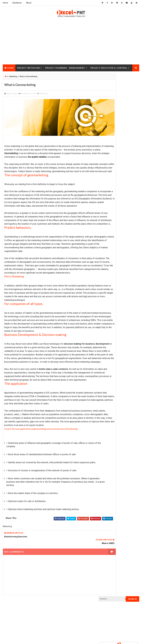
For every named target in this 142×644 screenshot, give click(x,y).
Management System (108, 216)
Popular (119, 133)
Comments (132, 133)
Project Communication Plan (112, 265)
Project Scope (106, 425)
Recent (105, 133)
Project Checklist (108, 245)
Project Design (106, 289)
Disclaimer (17, 3)
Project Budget (106, 231)
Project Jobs (105, 333)
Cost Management (107, 177)
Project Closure (14, 74)
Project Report (106, 405)
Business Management (109, 173)
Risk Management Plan (109, 449)
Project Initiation (28, 67)
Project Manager (107, 357)
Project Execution (108, 313)
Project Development (109, 294)
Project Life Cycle (107, 337)
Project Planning (107, 371)
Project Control (107, 274)
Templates (104, 454)
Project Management (109, 342)
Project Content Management (113, 270)
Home (5, 3)
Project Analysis (107, 226)
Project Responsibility (110, 415)
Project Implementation (110, 323)
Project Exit (105, 318)
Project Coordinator (109, 279)
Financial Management (109, 182)
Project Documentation (110, 299)
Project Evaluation (108, 308)
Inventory (104, 197)
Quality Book (119, 127)
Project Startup (107, 430)
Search (133, 78)
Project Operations (108, 367)
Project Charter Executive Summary (115, 240)
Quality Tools (106, 444)
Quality (123, 439)
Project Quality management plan (114, 400)
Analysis (122, 168)
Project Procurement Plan (111, 386)
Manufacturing (106, 221)
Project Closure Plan (109, 255)
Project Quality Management (112, 396)
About (29, 3)
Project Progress (108, 391)
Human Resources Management (113, 187)
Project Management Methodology (115, 347)
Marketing (44, 94)
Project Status (106, 434)
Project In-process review (111, 328)
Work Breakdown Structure (112, 459)
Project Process (107, 376)
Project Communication (110, 260)
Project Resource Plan (110, 410)
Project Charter (107, 236)
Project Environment (109, 304)
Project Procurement (109, 381)
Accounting (105, 168)
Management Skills (108, 211)
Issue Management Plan (110, 202)
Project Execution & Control (109, 67)
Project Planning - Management (65, 67)
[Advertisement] (71, 44)
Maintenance (105, 207)
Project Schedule (107, 420)
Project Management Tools (111, 352)
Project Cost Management (111, 284)
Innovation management (110, 192)
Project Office (106, 362)
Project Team (105, 439)
